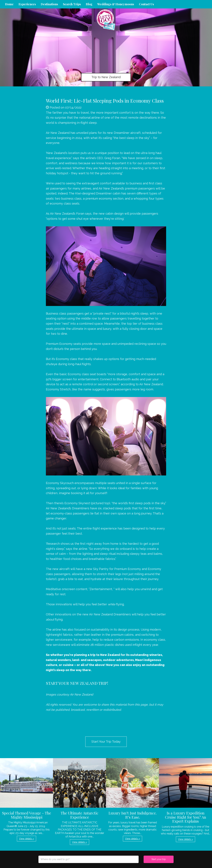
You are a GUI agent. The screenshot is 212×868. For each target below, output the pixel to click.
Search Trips (72, 4)
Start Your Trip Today (106, 742)
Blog (89, 4)
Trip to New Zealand (106, 77)
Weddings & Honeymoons (116, 4)
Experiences (27, 4)
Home (9, 4)
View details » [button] (26, 839)
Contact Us (146, 4)
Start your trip (159, 859)
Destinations (49, 4)
